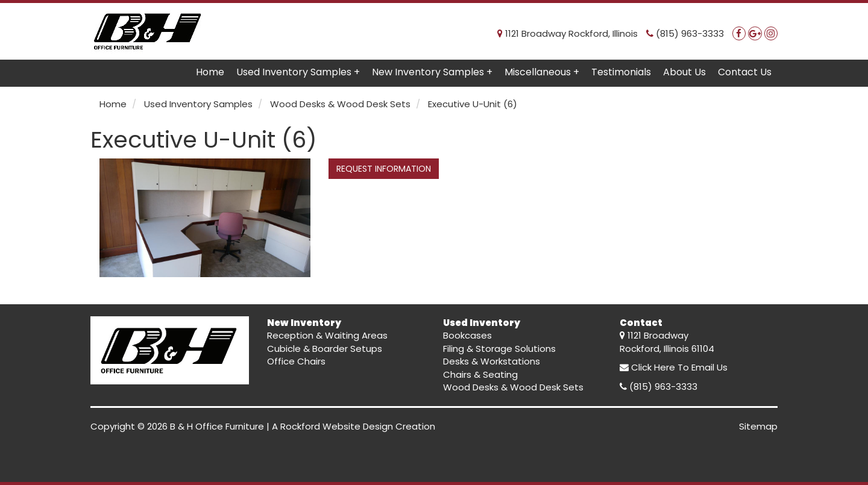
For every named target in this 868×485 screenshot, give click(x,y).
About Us (684, 72)
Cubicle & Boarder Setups (325, 349)
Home (210, 72)
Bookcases (467, 335)
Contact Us (745, 72)
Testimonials (621, 72)
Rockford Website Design (337, 426)
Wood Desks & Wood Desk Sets (513, 387)
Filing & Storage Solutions (499, 349)
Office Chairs (296, 361)
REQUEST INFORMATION (384, 169)
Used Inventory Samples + (298, 72)
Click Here (653, 367)
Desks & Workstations (492, 361)
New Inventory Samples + (432, 72)
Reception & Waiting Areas (327, 335)
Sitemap (758, 426)
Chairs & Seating (480, 374)
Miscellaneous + (542, 72)
